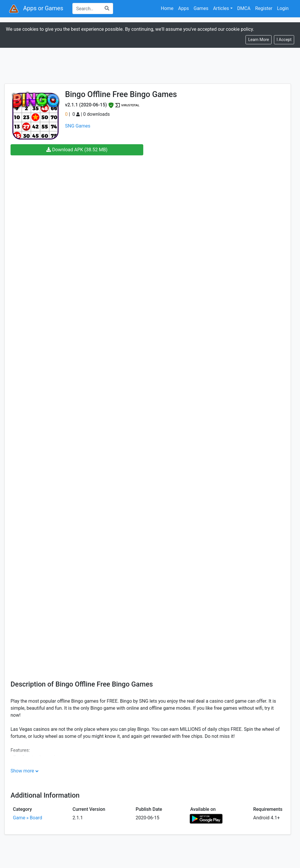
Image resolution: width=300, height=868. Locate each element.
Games (201, 8)
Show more (22, 771)
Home (167, 8)
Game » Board (28, 818)
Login (283, 8)
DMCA (244, 8)
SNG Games (78, 126)
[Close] (284, 40)
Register (264, 8)
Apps (184, 8)
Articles (221, 8)
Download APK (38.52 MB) (77, 150)
